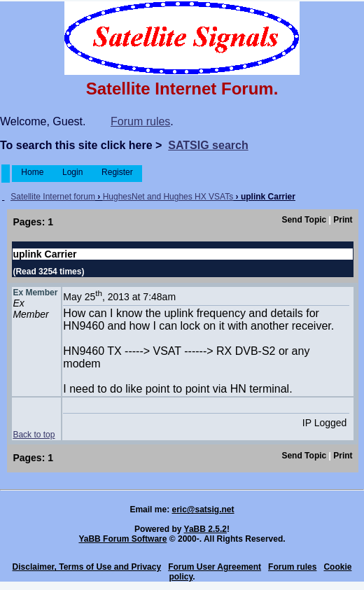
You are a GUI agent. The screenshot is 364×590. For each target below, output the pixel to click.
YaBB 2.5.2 (205, 529)
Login (73, 172)
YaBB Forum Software (122, 539)
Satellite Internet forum (53, 197)
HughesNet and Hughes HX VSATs (168, 197)
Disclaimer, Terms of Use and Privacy (87, 567)
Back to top (34, 435)
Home (33, 172)
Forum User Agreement (215, 567)
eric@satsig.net (203, 510)
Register (117, 172)
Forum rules (140, 121)
